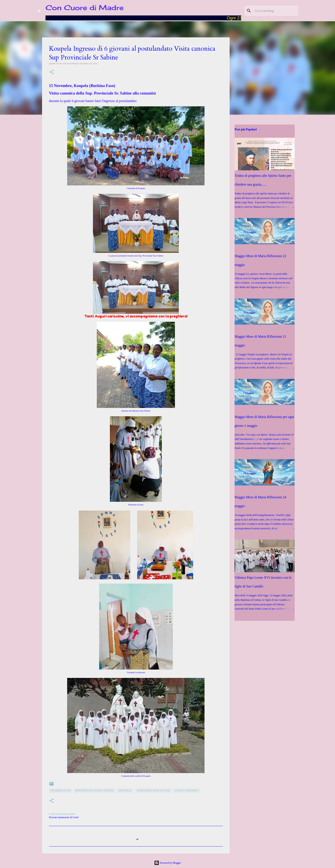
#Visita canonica (187, 790)
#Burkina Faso (61, 790)
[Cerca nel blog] (276, 11)
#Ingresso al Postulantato (95, 790)
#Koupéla (125, 790)
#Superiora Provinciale (153, 790)
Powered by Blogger (168, 863)
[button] (52, 72)
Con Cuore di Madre (85, 8)
